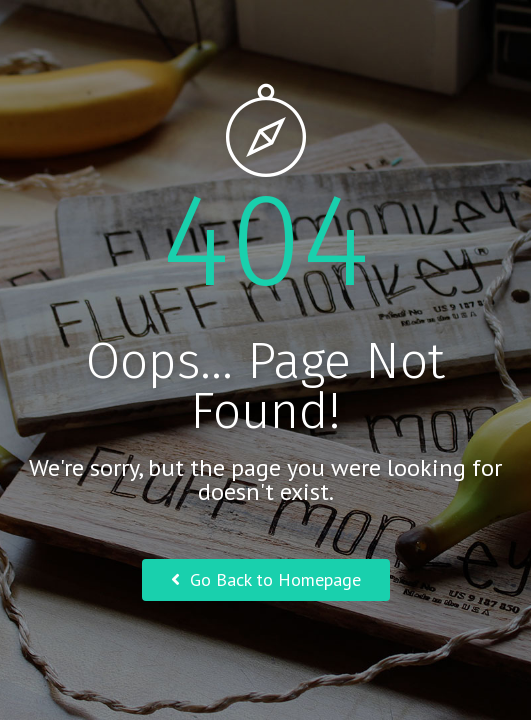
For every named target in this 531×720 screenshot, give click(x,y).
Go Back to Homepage (266, 579)
